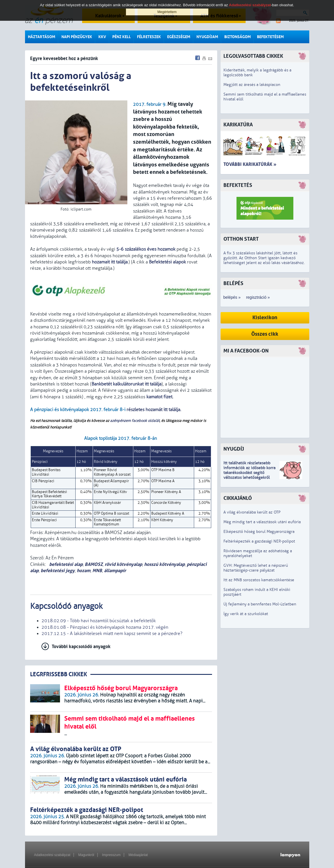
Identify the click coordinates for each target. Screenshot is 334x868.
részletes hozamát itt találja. (153, 410)
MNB (97, 571)
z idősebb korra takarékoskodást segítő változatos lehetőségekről (249, 473)
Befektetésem (270, 37)
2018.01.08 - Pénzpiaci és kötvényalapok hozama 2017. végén (105, 627)
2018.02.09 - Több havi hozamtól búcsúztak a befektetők (99, 621)
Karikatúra (238, 125)
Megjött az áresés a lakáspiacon (252, 85)
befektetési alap (65, 564)
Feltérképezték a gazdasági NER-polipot (259, 541)
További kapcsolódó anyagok (81, 647)
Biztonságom (237, 37)
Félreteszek (149, 37)
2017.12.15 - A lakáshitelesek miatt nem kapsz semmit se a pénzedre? (112, 634)
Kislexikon (265, 318)
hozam (84, 571)
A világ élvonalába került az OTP (252, 512)
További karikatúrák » (250, 164)
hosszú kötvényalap (164, 564)
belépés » (232, 297)
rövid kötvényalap (123, 564)
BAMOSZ (94, 564)
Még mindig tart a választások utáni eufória (262, 522)
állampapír (115, 571)
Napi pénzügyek (77, 37)
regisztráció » (258, 297)
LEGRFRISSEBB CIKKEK (59, 674)
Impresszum (111, 855)
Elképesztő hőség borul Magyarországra (259, 532)
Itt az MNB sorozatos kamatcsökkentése (259, 580)
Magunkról (86, 855)
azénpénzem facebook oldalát (135, 421)
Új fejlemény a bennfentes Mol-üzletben (260, 604)
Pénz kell (122, 37)
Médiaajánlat (138, 855)
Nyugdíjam (207, 37)
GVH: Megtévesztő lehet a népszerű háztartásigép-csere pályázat (256, 568)
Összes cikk (265, 334)
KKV (102, 37)
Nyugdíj (234, 449)
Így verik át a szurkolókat (246, 614)
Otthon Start (241, 239)
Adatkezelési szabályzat (52, 855)
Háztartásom (42, 37)
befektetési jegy (58, 571)
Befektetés (238, 185)
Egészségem (179, 37)
